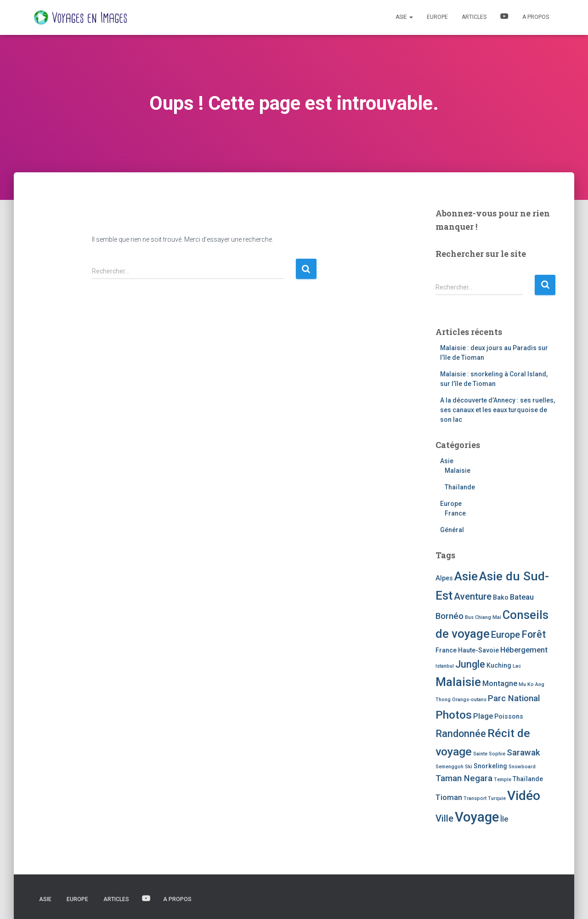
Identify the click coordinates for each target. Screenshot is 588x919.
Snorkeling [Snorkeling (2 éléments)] (490, 766)
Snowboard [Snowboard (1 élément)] (522, 767)
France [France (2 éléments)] (446, 650)
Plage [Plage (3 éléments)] (483, 716)
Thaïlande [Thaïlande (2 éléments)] (528, 779)
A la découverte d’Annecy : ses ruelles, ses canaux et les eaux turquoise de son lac (498, 410)
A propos (536, 17)
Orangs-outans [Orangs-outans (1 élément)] (469, 700)
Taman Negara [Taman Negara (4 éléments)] (464, 778)
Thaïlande (460, 487)
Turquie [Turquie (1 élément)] (497, 798)
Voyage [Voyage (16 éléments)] (477, 817)
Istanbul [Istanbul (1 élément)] (445, 666)
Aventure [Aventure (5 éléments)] (473, 596)
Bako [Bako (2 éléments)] (501, 597)
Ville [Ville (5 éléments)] (444, 818)
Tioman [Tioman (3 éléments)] (449, 797)
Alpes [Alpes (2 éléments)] (444, 578)
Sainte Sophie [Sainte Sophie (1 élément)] (489, 754)
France (455, 513)
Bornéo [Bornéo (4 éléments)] (449, 616)
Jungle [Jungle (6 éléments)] (470, 664)
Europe (437, 17)
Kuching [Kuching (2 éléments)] (499, 665)
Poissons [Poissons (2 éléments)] (509, 716)
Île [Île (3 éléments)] (504, 819)
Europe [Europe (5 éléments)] (506, 635)
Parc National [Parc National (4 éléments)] (514, 698)
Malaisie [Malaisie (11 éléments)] (458, 682)
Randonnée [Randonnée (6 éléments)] (461, 734)
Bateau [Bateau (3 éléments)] (522, 597)
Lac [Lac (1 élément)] (517, 666)
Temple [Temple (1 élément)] (503, 780)
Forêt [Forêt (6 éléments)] (534, 634)
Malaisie (458, 471)
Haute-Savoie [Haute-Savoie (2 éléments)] (478, 650)
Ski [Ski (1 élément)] (469, 767)
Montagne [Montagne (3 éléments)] (500, 684)
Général (452, 530)
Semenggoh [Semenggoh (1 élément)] (449, 767)
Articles (474, 17)
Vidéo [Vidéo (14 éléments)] (524, 796)
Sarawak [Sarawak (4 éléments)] (523, 753)
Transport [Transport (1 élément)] (475, 798)
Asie (404, 17)
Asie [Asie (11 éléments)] (466, 576)
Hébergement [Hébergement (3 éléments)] (524, 650)
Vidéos (504, 17)
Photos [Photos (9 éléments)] (454, 715)
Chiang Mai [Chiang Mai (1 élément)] (488, 617)
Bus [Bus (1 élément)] (469, 617)
